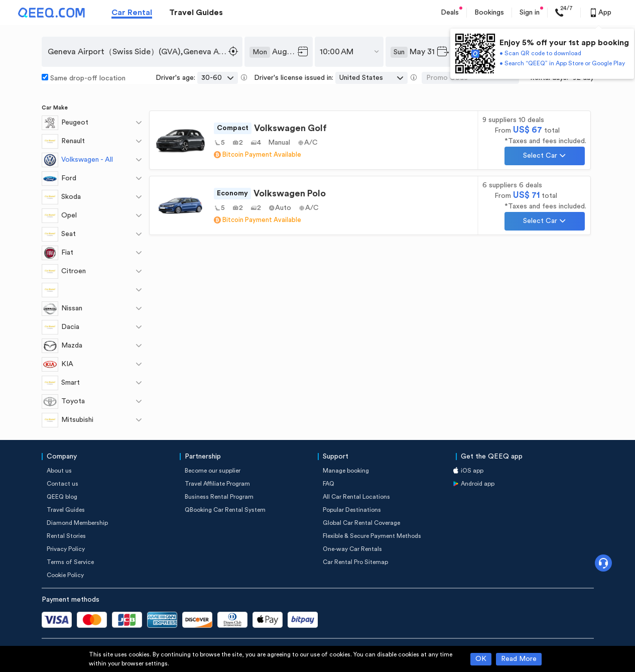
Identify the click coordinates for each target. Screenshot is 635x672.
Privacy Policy (66, 549)
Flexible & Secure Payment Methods (372, 536)
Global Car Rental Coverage (361, 523)
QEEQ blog (62, 497)
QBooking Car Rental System (225, 510)
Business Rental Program (219, 497)
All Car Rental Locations (356, 497)
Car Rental (132, 13)
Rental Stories (66, 536)
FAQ (329, 484)
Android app (478, 484)
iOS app (472, 471)
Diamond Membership (77, 523)
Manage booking (346, 471)
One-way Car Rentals (352, 549)
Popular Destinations (352, 510)
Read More (519, 659)
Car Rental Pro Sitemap (355, 562)
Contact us (62, 484)
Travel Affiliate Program (217, 484)
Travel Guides (196, 13)
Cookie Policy (65, 575)
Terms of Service (70, 562)
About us (59, 471)
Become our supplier (213, 471)
